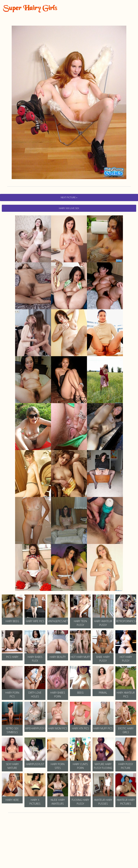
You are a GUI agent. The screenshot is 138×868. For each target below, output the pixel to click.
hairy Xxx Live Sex (69, 208)
